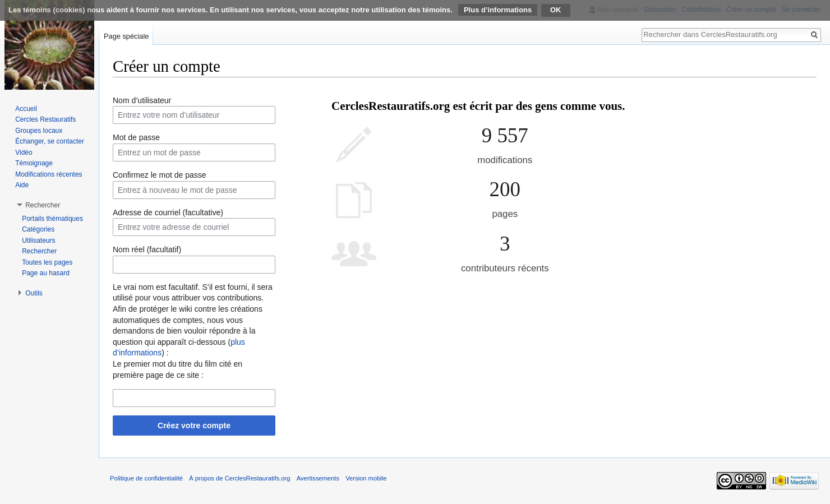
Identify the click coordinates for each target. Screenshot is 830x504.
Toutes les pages (47, 262)
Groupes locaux (39, 131)
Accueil (26, 109)
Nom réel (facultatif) (147, 249)
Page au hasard (46, 273)
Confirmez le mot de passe (160, 175)
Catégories (38, 229)
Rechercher (39, 251)
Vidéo (24, 152)
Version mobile (366, 478)
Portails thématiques (52, 219)
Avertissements (318, 478)
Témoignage (34, 163)
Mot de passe (136, 137)
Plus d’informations (498, 10)
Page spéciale (126, 36)
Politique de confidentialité (146, 478)
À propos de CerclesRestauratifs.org (239, 478)
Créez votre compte (194, 426)
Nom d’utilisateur (142, 100)
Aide (22, 185)
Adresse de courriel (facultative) (168, 212)
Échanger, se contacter (50, 141)
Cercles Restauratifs (45, 119)
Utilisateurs (38, 241)
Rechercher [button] (43, 205)
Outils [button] (34, 293)
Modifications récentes (49, 174)
